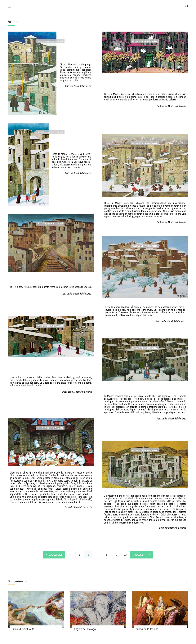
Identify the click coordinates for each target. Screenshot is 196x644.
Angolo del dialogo (85, 629)
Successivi (55, 554)
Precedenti (140, 554)
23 (125, 554)
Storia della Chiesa (147, 629)
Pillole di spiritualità (50, 41)
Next (186, 582)
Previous (180, 582)
